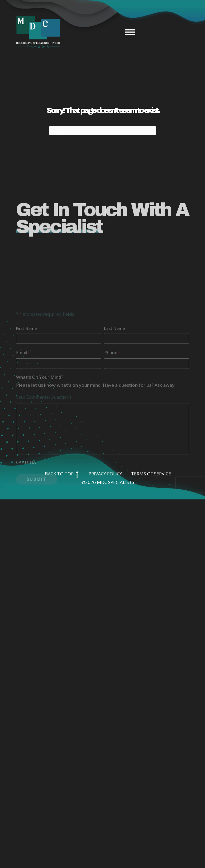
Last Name (115, 361)
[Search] (102, 131)
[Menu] (130, 32)
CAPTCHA (26, 495)
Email (23, 386)
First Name (26, 361)
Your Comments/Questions (45, 430)
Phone (112, 386)
